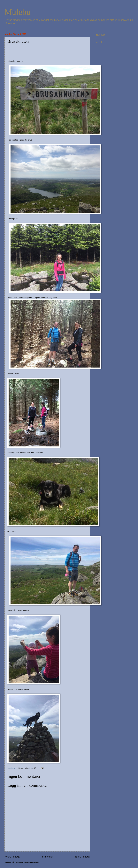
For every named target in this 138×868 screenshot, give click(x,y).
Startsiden (48, 857)
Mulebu (18, 12)
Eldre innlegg (83, 857)
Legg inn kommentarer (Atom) (27, 862)
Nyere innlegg (12, 857)
